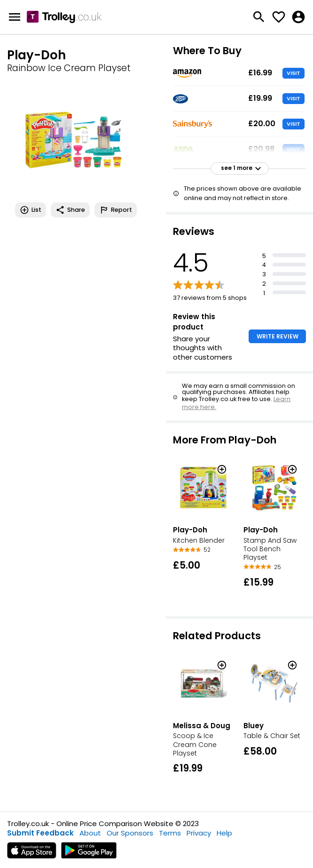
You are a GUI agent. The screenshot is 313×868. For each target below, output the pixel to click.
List (31, 210)
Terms (170, 833)
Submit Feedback (40, 833)
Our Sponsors (130, 833)
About (90, 833)
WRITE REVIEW (278, 336)
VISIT (293, 73)
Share (70, 210)
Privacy (199, 833)
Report (116, 210)
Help (224, 833)
